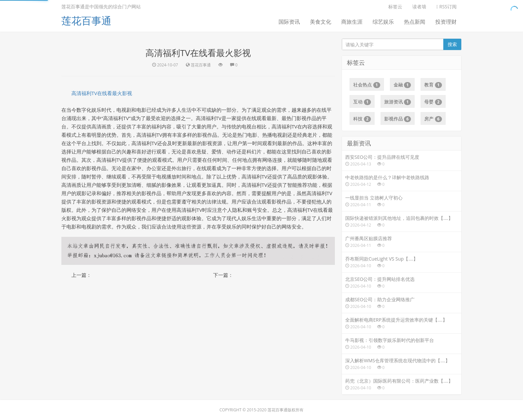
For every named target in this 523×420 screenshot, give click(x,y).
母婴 (433, 102)
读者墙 (419, 7)
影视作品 (398, 119)
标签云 (395, 7)
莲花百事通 (86, 21)
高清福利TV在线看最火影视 (102, 93)
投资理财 (446, 22)
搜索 (452, 44)
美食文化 (321, 22)
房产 (433, 119)
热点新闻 (415, 22)
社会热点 (367, 85)
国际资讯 (289, 22)
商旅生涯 (352, 22)
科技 (362, 119)
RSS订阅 (446, 7)
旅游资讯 (398, 102)
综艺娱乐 (383, 22)
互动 (362, 102)
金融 (402, 85)
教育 (433, 85)
